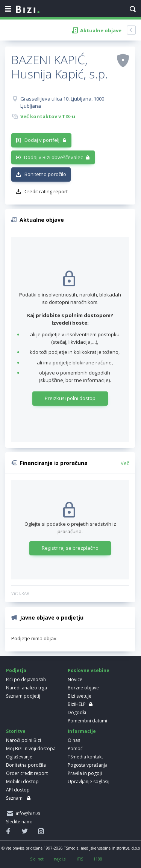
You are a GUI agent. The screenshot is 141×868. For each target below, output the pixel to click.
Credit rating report (46, 191)
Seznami (15, 798)
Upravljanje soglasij (89, 782)
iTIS (80, 859)
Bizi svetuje (80, 696)
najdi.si (60, 859)
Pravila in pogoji (85, 773)
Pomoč (75, 748)
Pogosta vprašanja (88, 765)
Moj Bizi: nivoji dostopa (31, 748)
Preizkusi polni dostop (70, 398)
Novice (75, 679)
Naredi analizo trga (27, 688)
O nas (74, 740)
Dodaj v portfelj (42, 140)
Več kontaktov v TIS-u (48, 116)
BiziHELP (77, 704)
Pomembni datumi (87, 721)
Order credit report (27, 773)
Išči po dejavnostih (26, 679)
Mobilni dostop (22, 782)
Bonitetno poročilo (45, 174)
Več (125, 463)
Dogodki (77, 712)
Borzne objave (83, 688)
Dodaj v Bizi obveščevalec (53, 157)
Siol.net (37, 859)
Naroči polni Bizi (23, 740)
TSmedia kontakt (85, 757)
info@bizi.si (27, 813)
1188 (98, 859)
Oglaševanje (19, 757)
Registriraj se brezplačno (70, 548)
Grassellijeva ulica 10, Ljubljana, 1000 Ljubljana (62, 102)
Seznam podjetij (23, 696)
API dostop (18, 790)
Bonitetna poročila (26, 765)
